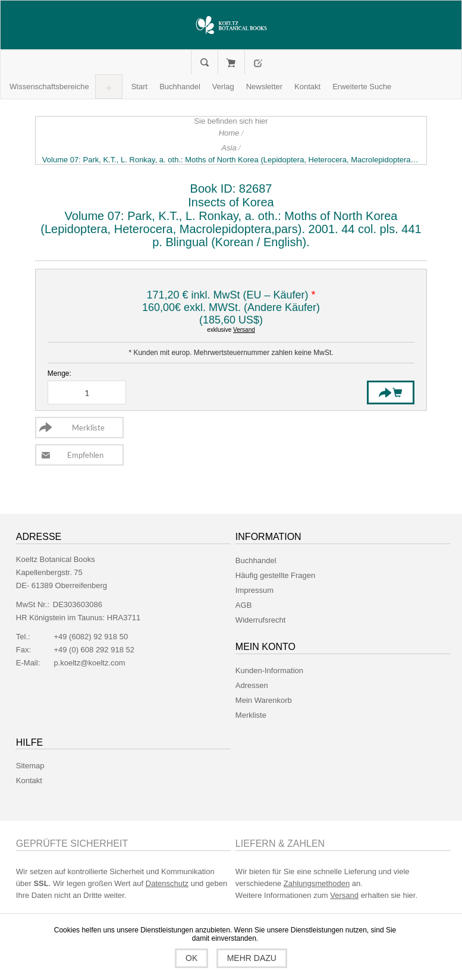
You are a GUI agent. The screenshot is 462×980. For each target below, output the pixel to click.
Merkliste (251, 715)
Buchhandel (256, 560)
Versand (244, 330)
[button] (49, 87)
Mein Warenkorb (231, 62)
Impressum (254, 590)
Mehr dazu (252, 958)
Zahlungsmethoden (317, 883)
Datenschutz (167, 883)
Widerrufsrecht (261, 620)
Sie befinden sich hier (231, 121)
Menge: (59, 373)
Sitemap (30, 766)
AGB (243, 605)
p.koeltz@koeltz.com (89, 663)
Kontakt (29, 780)
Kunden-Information (269, 670)
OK (191, 958)
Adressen (252, 685)
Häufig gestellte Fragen (275, 575)
